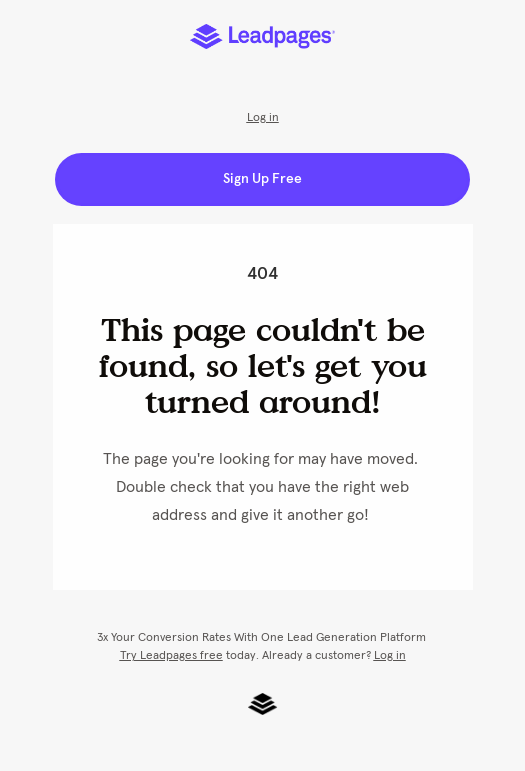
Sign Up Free (262, 179)
